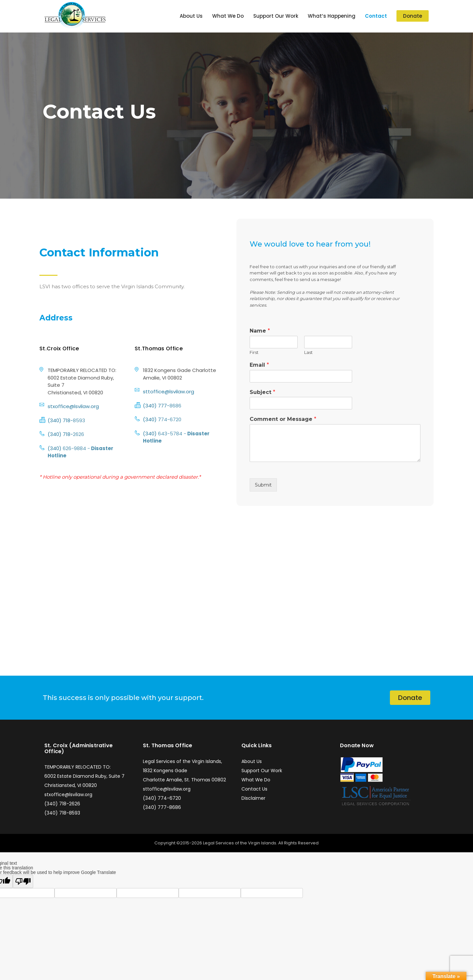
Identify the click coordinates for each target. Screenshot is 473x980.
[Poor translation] (23, 881)
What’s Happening (332, 16)
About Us (191, 16)
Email (259, 365)
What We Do (228, 16)
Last (308, 352)
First (254, 352)
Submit (263, 485)
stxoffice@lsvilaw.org (73, 406)
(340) (55, 448)
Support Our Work (276, 16)
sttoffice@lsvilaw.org (169, 392)
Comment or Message (283, 419)
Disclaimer (253, 798)
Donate (413, 16)
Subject (262, 392)
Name (260, 331)
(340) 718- (60, 420)
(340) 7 (152, 419)
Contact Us (254, 789)
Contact (376, 16)
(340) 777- (156, 406)
